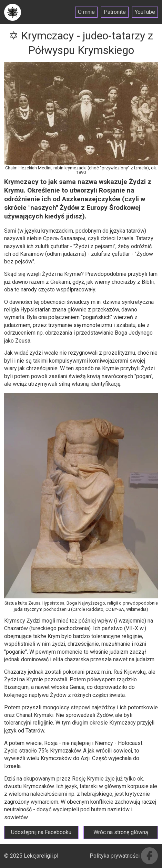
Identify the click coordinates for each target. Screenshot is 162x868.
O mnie (86, 12)
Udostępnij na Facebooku (41, 832)
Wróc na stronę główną (121, 832)
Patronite (115, 12)
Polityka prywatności (115, 856)
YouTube (145, 12)
